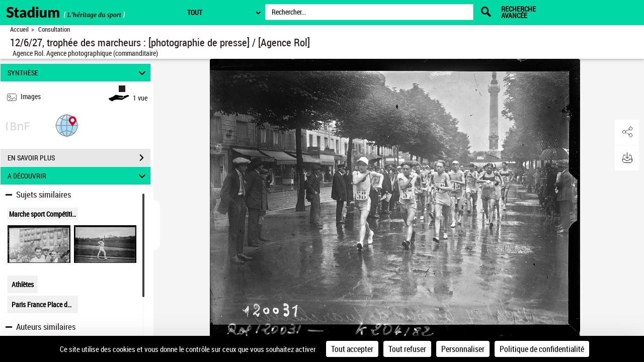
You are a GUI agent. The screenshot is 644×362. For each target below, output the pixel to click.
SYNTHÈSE (78, 73)
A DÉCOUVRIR (78, 176)
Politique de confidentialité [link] (542, 349)
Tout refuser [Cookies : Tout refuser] (407, 349)
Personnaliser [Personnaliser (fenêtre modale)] (463, 349)
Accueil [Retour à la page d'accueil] (19, 29)
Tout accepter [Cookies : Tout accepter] (352, 349)
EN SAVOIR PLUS (79, 158)
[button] (67, 125)
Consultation (54, 29)
